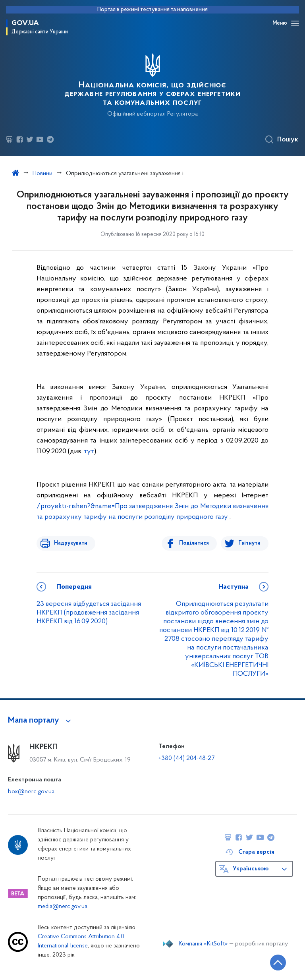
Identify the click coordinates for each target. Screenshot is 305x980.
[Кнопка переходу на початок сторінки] (275, 962)
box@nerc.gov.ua (31, 792)
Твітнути (249, 543)
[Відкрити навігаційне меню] (295, 23)
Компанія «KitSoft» (203, 944)
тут (89, 451)
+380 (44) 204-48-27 (186, 758)
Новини (42, 174)
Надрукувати (69, 543)
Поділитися (196, 543)
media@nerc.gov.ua (63, 907)
